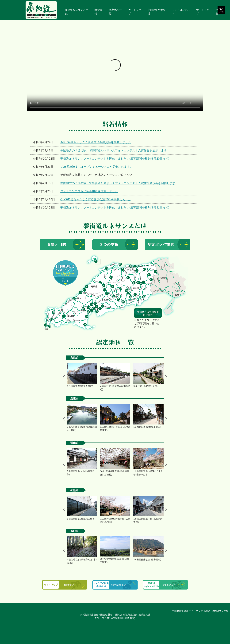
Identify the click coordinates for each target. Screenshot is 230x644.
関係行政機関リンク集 (216, 611)
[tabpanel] (82, 375)
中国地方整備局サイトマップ (187, 611)
